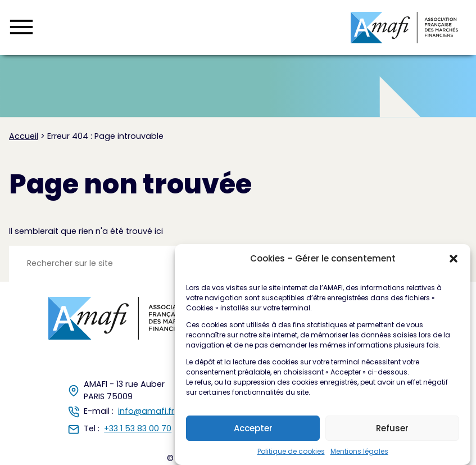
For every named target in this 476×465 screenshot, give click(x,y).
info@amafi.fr (146, 411)
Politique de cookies (291, 452)
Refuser (392, 429)
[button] (454, 259)
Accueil (24, 136)
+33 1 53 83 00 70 (138, 428)
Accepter (253, 429)
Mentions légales (359, 452)
